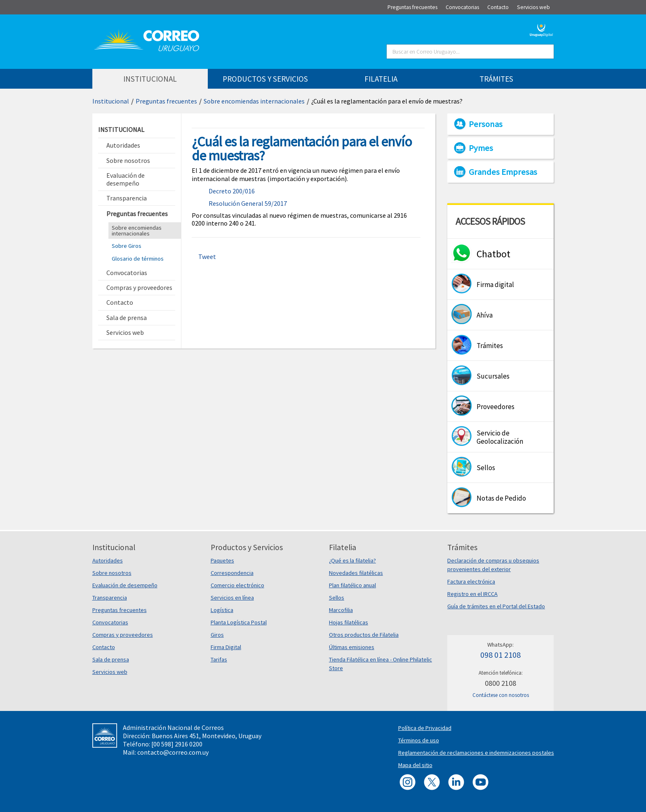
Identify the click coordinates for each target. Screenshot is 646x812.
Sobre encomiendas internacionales (254, 101)
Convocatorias (110, 622)
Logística (222, 610)
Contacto (104, 647)
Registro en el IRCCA (472, 594)
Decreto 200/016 (232, 191)
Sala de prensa (111, 659)
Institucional (111, 101)
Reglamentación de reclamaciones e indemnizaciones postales (476, 753)
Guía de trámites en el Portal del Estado (496, 606)
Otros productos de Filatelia (364, 635)
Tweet (207, 257)
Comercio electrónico (237, 585)
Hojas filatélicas (349, 622)
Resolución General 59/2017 (248, 203)
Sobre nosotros (112, 573)
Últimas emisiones (352, 647)
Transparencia (110, 598)
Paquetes (222, 560)
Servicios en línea (232, 598)
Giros (217, 635)
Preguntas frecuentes (166, 101)
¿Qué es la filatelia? (352, 560)
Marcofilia (341, 610)
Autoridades (108, 560)
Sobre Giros (127, 246)
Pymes (481, 148)
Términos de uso (419, 740)
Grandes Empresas (503, 172)
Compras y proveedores (123, 635)
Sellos (337, 598)
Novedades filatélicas (356, 573)
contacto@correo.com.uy (173, 752)
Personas (486, 124)
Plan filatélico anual (352, 585)
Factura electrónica (471, 581)
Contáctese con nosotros (501, 695)
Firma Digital (226, 647)
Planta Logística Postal (239, 622)
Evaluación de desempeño (125, 585)
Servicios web (110, 672)
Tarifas (219, 659)
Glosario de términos (138, 259)
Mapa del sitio (415, 765)
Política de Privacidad (425, 728)
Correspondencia (232, 573)
